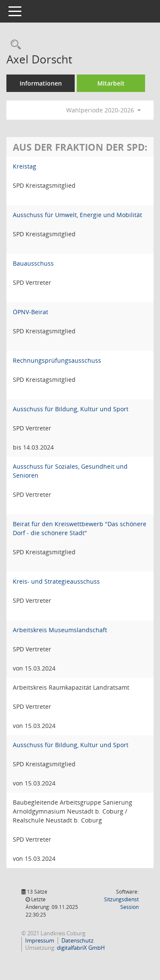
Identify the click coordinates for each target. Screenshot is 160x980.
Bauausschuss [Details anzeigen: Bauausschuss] (33, 263)
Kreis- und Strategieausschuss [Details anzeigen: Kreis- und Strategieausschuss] (56, 581)
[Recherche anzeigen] (14, 45)
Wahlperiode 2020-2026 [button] (103, 110)
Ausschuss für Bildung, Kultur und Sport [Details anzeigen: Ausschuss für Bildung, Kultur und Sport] (71, 409)
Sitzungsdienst (121, 903)
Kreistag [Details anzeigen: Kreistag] (25, 166)
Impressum (40, 940)
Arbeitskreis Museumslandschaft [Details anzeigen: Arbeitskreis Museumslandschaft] (60, 630)
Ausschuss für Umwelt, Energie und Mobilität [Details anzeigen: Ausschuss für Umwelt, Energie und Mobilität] (77, 215)
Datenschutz (77, 940)
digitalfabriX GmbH (81, 948)
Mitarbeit (111, 83)
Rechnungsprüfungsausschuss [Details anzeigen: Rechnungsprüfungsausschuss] (57, 360)
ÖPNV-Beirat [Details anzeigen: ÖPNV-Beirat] (31, 312)
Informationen (41, 83)
